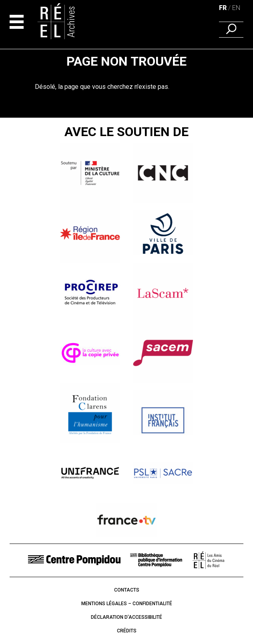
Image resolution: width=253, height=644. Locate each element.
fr (223, 8)
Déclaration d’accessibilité (127, 617)
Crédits (127, 631)
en (236, 8)
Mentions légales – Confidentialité (127, 604)
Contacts (127, 590)
